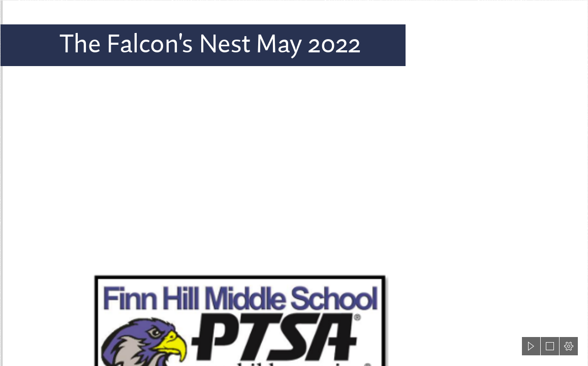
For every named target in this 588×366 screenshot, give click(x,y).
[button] (531, 346)
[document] (294, 183)
